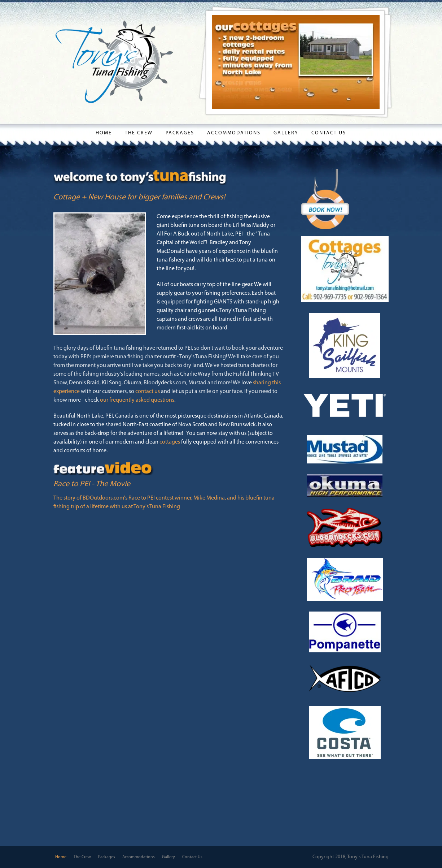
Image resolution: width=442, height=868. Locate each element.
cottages (170, 442)
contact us (148, 392)
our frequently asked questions (137, 400)
